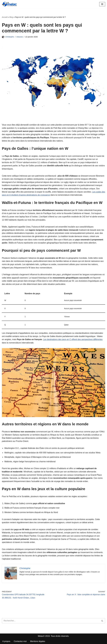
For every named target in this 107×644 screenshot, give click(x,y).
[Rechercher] (51, 621)
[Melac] (9, 4)
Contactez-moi (20, 641)
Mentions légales (38, 641)
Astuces (20, 37)
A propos (6, 641)
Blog (11, 17)
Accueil (5, 17)
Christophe (10, 37)
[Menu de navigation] (102, 4)
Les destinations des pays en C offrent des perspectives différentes (73, 339)
